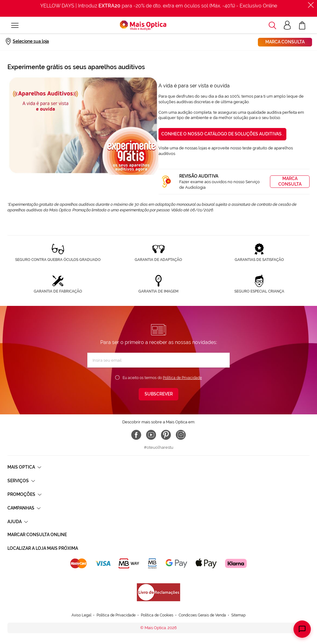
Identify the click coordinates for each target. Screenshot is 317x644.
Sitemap (238, 615)
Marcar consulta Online (37, 535)
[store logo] (143, 25)
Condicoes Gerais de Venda (202, 615)
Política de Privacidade (182, 378)
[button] (272, 25)
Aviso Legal (81, 615)
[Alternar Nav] (15, 25)
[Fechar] (311, 5)
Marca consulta (285, 42)
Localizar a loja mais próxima (43, 548)
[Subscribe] (158, 394)
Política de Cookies (157, 615)
